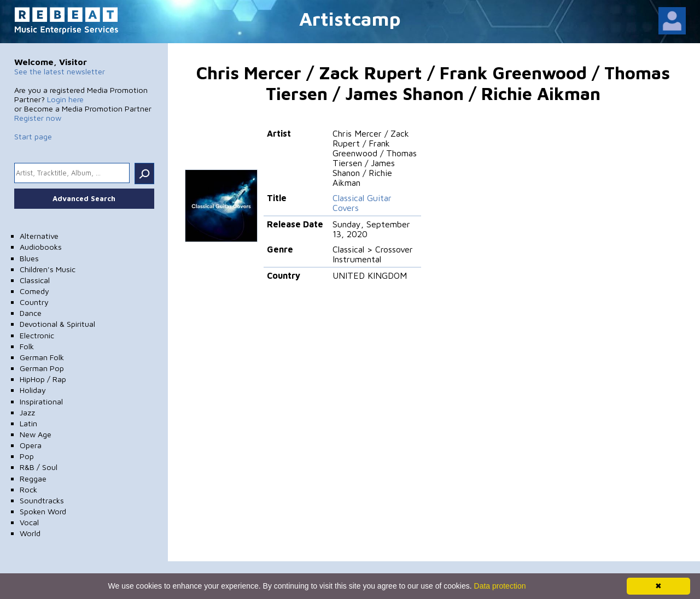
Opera (31, 445)
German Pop (42, 368)
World (30, 533)
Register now (38, 118)
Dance (31, 313)
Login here (65, 99)
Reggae (33, 478)
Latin (28, 423)
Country (34, 302)
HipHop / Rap (43, 379)
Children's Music (48, 269)
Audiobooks (41, 247)
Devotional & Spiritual (57, 324)
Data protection (500, 586)
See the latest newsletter (60, 71)
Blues (29, 258)
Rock (28, 489)
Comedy (34, 291)
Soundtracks (42, 500)
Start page (33, 136)
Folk (27, 346)
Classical (35, 280)
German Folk (42, 357)
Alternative (39, 236)
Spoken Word (43, 511)
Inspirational (41, 401)
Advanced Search (84, 198)
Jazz (27, 412)
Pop (27, 456)
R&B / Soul (39, 467)
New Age (36, 434)
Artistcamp (350, 18)
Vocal (29, 522)
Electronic (37, 335)
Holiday (33, 390)
